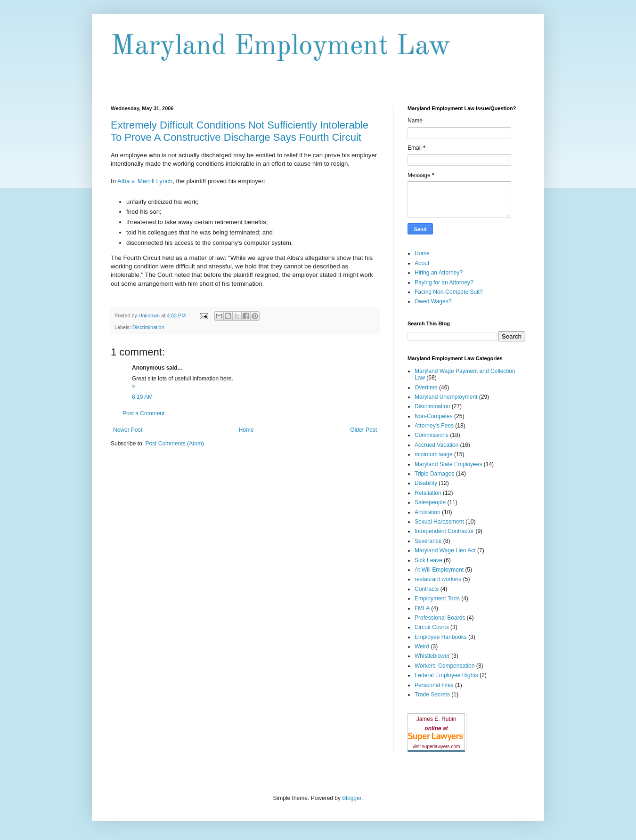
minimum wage (434, 454)
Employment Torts (437, 598)
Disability (426, 483)
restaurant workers (438, 579)
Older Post (363, 430)
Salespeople (430, 502)
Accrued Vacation (436, 445)
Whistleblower (432, 656)
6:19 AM (142, 397)
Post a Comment (143, 413)
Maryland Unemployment (446, 397)
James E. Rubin (436, 719)
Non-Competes (434, 416)
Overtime (426, 388)
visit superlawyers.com (436, 747)
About (422, 263)
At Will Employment (439, 570)
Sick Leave (428, 560)
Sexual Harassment (439, 522)
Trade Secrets (432, 695)
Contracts (427, 589)
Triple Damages (434, 474)
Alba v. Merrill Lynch (145, 181)
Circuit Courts (432, 627)
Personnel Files (434, 685)
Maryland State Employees (448, 464)
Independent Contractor (444, 531)
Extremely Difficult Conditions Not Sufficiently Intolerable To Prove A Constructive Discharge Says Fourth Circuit (240, 131)
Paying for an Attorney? (444, 283)
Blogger (352, 798)
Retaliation (428, 493)
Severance (428, 541)
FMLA (422, 608)
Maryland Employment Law (281, 47)
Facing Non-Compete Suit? (449, 292)
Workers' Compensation (444, 666)
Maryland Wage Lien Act (445, 550)
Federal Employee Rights (446, 675)
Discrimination (148, 327)
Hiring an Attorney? (439, 273)
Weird (422, 646)
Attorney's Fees (434, 426)
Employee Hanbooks (441, 637)
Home (246, 430)
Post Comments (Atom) (175, 444)
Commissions (432, 435)
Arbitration (428, 512)
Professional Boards (440, 618)
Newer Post (128, 430)
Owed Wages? (433, 301)
